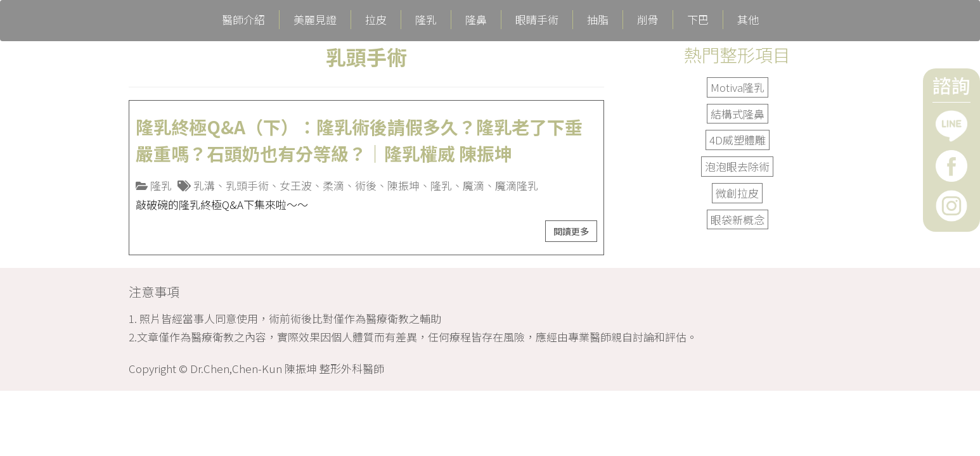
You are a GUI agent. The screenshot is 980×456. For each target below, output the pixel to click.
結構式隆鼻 (738, 114)
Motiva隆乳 (738, 87)
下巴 (698, 20)
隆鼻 (476, 20)
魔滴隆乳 (517, 185)
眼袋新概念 (738, 219)
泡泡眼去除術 (737, 166)
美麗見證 (315, 20)
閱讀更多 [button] (571, 231)
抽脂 (598, 20)
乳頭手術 (247, 185)
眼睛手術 (537, 20)
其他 (748, 20)
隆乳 (426, 20)
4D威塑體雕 (738, 140)
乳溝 (204, 185)
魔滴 (474, 185)
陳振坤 (403, 185)
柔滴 (333, 185)
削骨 (648, 20)
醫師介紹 (243, 20)
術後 (366, 185)
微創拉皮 (737, 193)
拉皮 (376, 20)
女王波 (296, 185)
